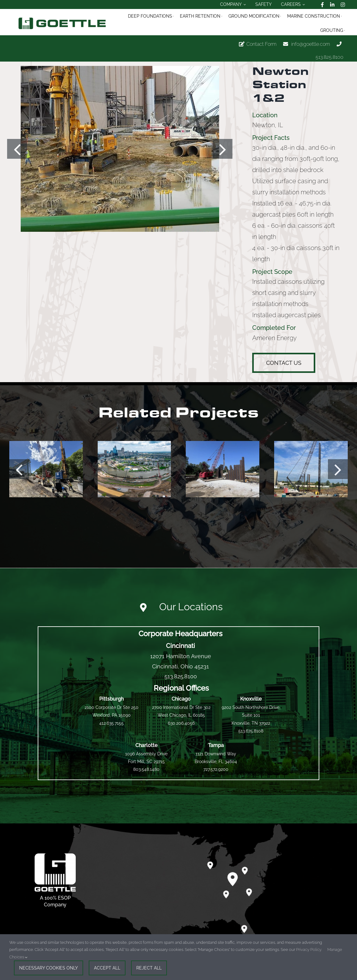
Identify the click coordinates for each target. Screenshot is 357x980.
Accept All (107, 968)
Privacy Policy (309, 950)
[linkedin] (332, 5)
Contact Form (261, 44)
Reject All (149, 968)
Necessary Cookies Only (49, 968)
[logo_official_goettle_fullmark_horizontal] (62, 20)
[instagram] (343, 5)
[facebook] (322, 5)
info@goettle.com (311, 44)
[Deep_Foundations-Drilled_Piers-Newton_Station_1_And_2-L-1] (120, 149)
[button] (17, 149)
